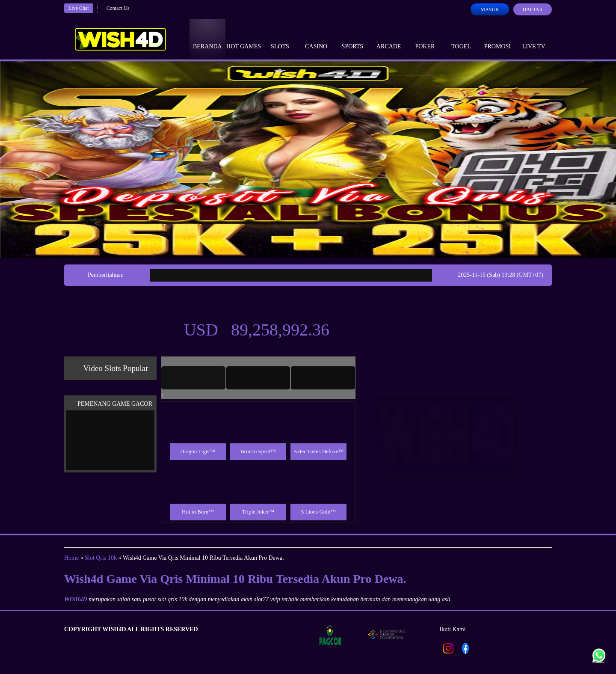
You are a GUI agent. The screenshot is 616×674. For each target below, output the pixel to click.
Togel (461, 39)
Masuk (490, 9)
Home (71, 558)
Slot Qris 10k (101, 558)
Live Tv (534, 39)
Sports (353, 39)
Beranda (207, 39)
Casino (316, 39)
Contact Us (118, 8)
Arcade (389, 39)
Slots (280, 39)
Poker (425, 39)
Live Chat (79, 8)
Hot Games (244, 39)
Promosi (498, 39)
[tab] (193, 378)
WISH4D (76, 599)
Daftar (532, 9)
